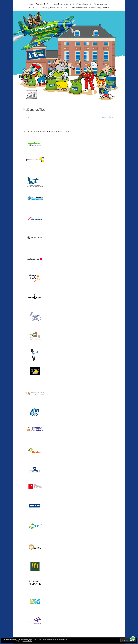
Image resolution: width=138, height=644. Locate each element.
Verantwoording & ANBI (99, 8)
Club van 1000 (62, 8)
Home (31, 4)
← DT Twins (27, 117)
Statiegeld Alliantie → (109, 117)
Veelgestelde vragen (101, 4)
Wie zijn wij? (34, 8)
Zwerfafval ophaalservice (82, 4)
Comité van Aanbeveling (78, 8)
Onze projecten (48, 8)
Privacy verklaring (27, 641)
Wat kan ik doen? (43, 4)
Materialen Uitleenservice (62, 4)
